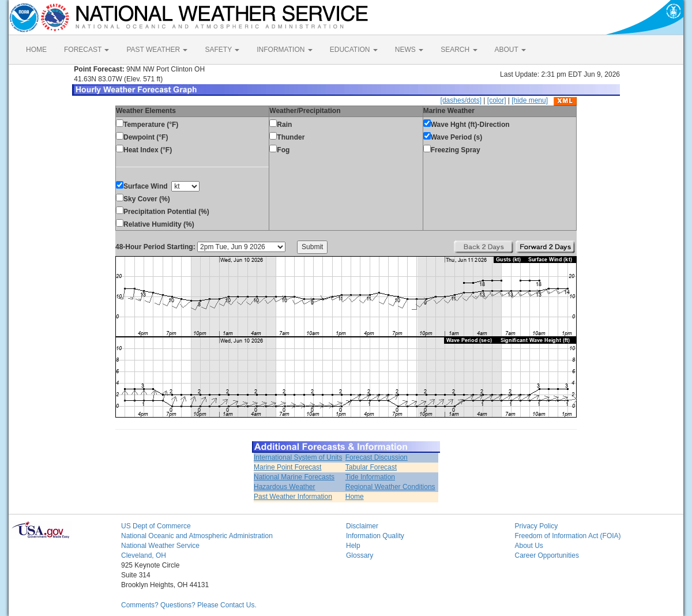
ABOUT (510, 50)
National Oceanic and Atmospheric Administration (197, 536)
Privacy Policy (537, 526)
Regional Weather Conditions (390, 487)
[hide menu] (530, 100)
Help (353, 546)
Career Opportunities (547, 555)
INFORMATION (284, 50)
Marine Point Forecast (287, 467)
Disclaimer (362, 526)
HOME (36, 50)
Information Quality (375, 536)
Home (355, 497)
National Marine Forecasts (294, 477)
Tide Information (370, 477)
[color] (497, 100)
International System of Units (298, 457)
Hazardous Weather (285, 487)
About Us (529, 546)
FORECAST (86, 50)
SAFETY (222, 50)
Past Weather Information (293, 497)
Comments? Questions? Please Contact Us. (189, 605)
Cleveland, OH (144, 555)
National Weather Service (160, 546)
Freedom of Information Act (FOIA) (568, 536)
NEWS (409, 50)
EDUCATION (354, 50)
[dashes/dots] (461, 100)
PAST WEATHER (157, 50)
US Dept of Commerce (156, 526)
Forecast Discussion (377, 457)
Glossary (360, 555)
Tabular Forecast (371, 467)
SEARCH (459, 50)
